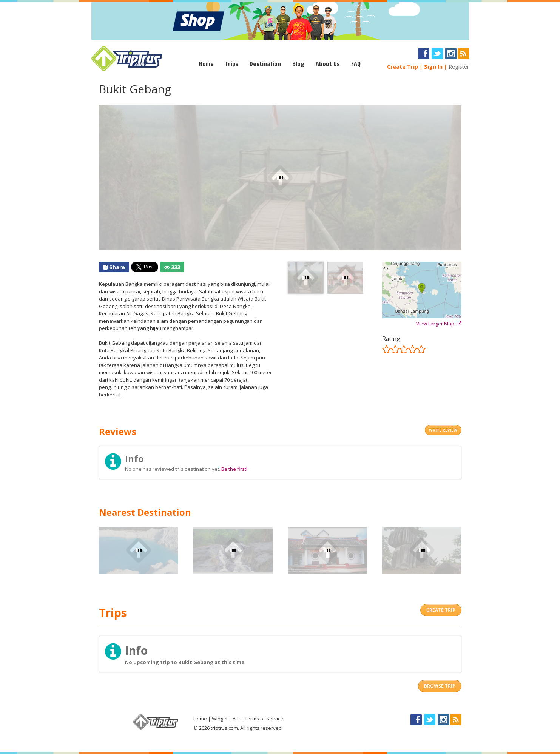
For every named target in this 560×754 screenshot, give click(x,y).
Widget (220, 719)
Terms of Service (264, 719)
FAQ (356, 64)
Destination (265, 64)
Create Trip (403, 67)
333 (172, 267)
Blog (298, 64)
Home (206, 64)
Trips (232, 64)
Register (459, 67)
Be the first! (234, 469)
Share (114, 267)
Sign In (433, 67)
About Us (328, 64)
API (236, 719)
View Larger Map (439, 324)
